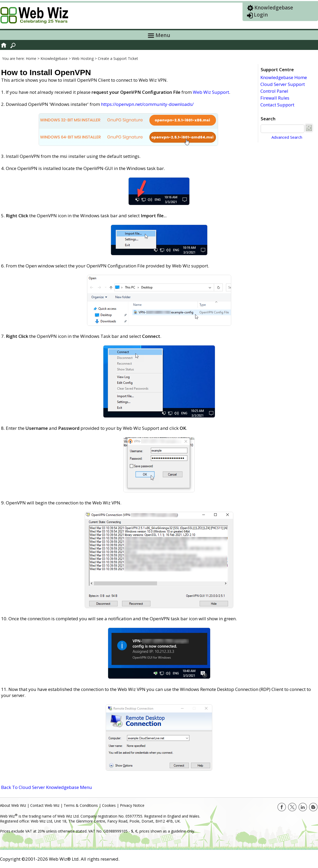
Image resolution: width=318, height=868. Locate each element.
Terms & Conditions (81, 805)
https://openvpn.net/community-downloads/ (147, 104)
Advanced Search (287, 137)
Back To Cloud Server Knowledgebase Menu (47, 787)
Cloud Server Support (283, 84)
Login (261, 15)
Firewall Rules (275, 98)
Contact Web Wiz (45, 805)
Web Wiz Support (211, 92)
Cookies (109, 805)
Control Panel (274, 91)
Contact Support (277, 105)
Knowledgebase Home (284, 77)
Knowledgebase (274, 8)
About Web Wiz (13, 805)
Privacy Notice (132, 805)
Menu (159, 35)
